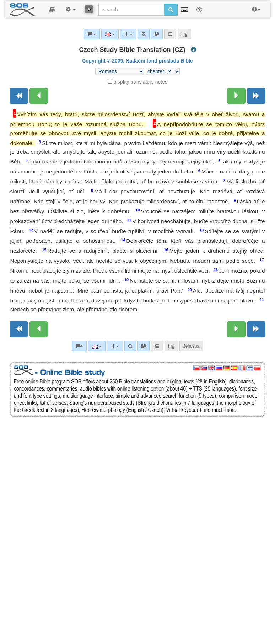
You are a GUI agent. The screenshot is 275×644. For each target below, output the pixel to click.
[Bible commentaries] (79, 346)
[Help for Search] (199, 9)
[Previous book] (19, 96)
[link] (144, 346)
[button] (52, 10)
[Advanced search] (130, 346)
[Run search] (171, 10)
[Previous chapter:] (39, 96)
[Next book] (256, 96)
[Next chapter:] (236, 96)
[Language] (97, 346)
